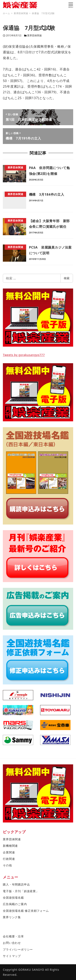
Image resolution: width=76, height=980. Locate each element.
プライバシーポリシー (18, 949)
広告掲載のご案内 (15, 904)
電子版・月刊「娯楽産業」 (21, 891)
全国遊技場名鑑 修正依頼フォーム (26, 911)
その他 (7, 865)
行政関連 (9, 859)
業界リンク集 (12, 917)
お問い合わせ (12, 943)
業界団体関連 (34, 35)
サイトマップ (12, 956)
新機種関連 (10, 846)
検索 (67, 278)
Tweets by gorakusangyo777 (24, 355)
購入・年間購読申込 (16, 884)
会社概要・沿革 (13, 936)
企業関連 (9, 852)
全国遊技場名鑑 (13, 898)
